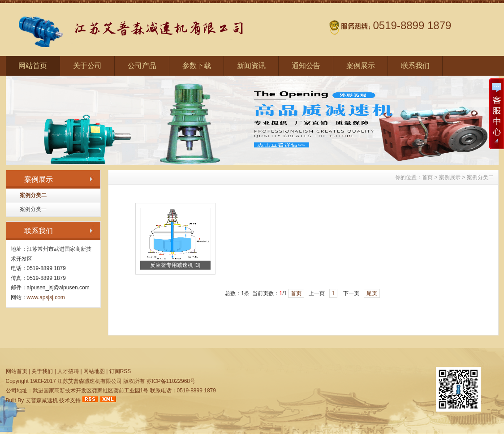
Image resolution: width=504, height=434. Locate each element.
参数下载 (197, 66)
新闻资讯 (251, 66)
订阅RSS (120, 371)
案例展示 (361, 66)
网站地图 (94, 371)
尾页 (372, 293)
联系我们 (415, 66)
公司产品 (142, 66)
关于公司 (87, 66)
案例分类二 (33, 195)
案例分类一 (33, 209)
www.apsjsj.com (46, 297)
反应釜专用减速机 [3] (175, 265)
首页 (427, 177)
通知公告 (306, 66)
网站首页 (33, 66)
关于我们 (42, 371)
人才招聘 (68, 371)
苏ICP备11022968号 (171, 381)
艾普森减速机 (42, 400)
